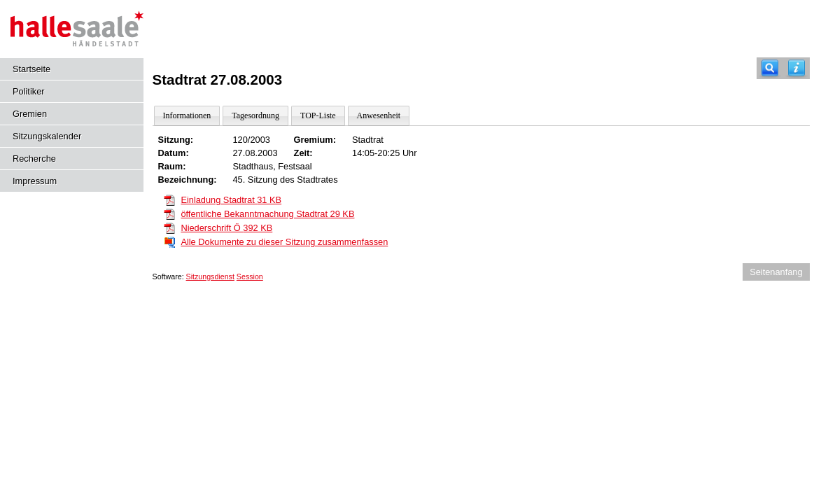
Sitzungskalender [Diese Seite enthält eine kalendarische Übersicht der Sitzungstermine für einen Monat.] (47, 136)
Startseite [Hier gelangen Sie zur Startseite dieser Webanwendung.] (31, 69)
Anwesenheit (379, 115)
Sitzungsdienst (210, 276)
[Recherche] (770, 68)
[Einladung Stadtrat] (169, 199)
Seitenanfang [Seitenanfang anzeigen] (776, 272)
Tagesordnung (255, 115)
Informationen (187, 115)
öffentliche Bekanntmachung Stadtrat (267, 214)
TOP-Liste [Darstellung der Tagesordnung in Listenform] (318, 115)
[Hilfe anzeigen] (797, 68)
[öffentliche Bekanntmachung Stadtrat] (169, 213)
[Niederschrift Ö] (169, 227)
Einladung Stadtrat (231, 200)
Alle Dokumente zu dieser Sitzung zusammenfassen (284, 242)
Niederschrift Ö (226, 228)
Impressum (35, 181)
